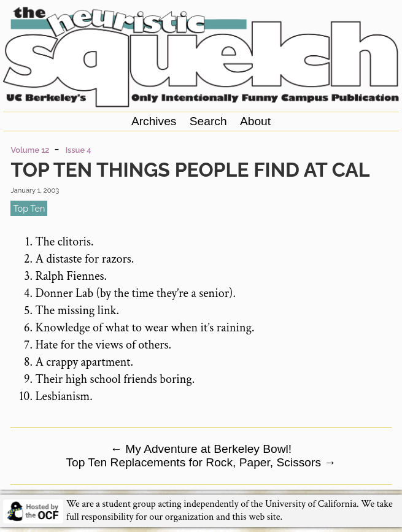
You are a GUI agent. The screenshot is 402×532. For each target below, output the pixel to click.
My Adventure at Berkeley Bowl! (201, 449)
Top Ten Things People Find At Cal (190, 170)
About (255, 121)
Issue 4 (79, 150)
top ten (29, 208)
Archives (154, 121)
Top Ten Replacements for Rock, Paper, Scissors (201, 462)
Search (208, 121)
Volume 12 (30, 150)
